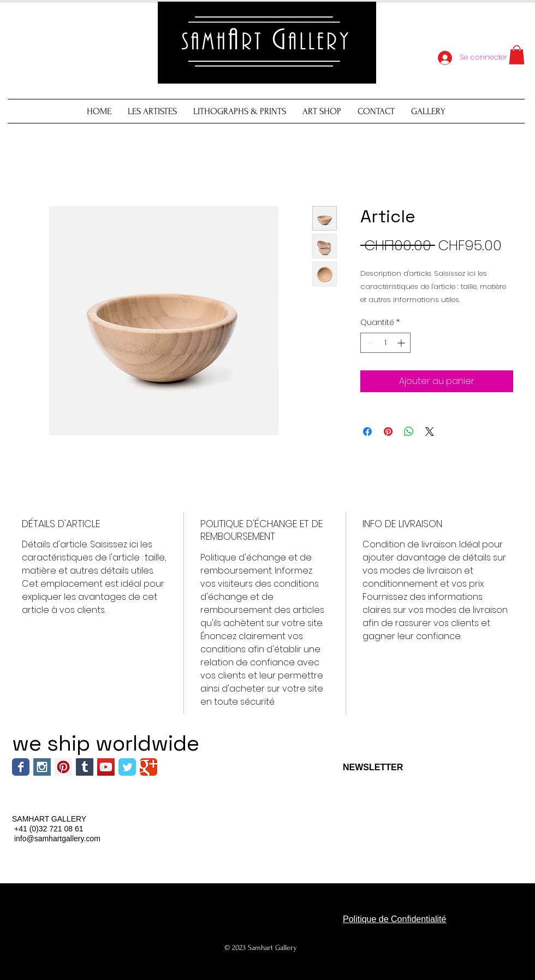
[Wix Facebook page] (21, 767)
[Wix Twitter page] (127, 767)
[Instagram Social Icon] (42, 767)
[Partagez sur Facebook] (367, 432)
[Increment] (402, 343)
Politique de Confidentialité (394, 919)
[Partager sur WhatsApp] (409, 432)
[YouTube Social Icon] (106, 767)
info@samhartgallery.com (57, 839)
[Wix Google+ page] (148, 767)
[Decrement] (369, 343)
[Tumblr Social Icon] (85, 767)
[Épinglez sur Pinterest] (388, 432)
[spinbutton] (385, 343)
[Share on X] (430, 432)
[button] (517, 55)
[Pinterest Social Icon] (63, 767)
